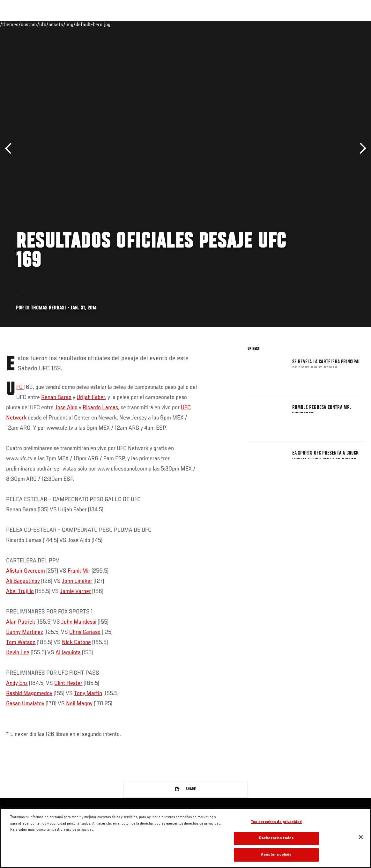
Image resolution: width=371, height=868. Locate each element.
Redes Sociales (278, 24)
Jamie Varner (75, 591)
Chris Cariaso (85, 632)
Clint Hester (68, 683)
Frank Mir (79, 571)
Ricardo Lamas (100, 408)
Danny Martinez (25, 632)
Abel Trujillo (20, 591)
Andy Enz (17, 683)
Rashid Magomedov (29, 694)
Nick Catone (76, 642)
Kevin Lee (18, 653)
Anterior (10, 148)
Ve (306, 24)
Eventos (19, 24)
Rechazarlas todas (276, 838)
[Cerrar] (361, 837)
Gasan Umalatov (25, 704)
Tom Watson (21, 642)
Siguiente (361, 148)
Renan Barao (56, 397)
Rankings (46, 24)
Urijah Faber (91, 397)
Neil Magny (79, 704)
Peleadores (77, 24)
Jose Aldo (66, 408)
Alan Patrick (21, 622)
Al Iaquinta (68, 653)
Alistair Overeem (26, 571)
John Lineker (77, 581)
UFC (20, 387)
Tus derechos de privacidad (276, 822)
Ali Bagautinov (23, 581)
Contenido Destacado (118, 24)
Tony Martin (88, 694)
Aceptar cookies (276, 855)
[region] (185, 838)
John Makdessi (79, 622)
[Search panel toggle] (350, 24)
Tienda (334, 24)
